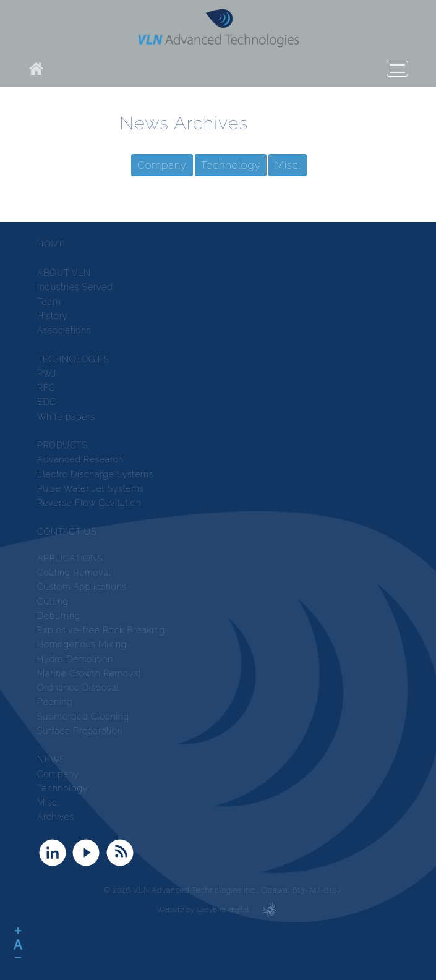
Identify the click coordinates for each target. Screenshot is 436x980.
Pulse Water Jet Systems (91, 488)
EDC (47, 402)
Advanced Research (80, 459)
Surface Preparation (80, 731)
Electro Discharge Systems (95, 474)
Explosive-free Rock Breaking (101, 630)
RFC (46, 388)
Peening (55, 702)
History (52, 316)
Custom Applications (82, 587)
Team (49, 302)
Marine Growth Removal (89, 673)
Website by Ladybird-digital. (204, 910)
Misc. (288, 165)
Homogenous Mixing (82, 644)
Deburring (59, 616)
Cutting (53, 602)
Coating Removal (74, 573)
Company (162, 165)
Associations (64, 330)
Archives (56, 817)
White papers (66, 417)
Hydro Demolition (75, 659)
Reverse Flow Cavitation (89, 503)
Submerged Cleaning (83, 717)
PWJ (47, 373)
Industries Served (75, 287)
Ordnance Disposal (78, 688)
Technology (231, 165)
